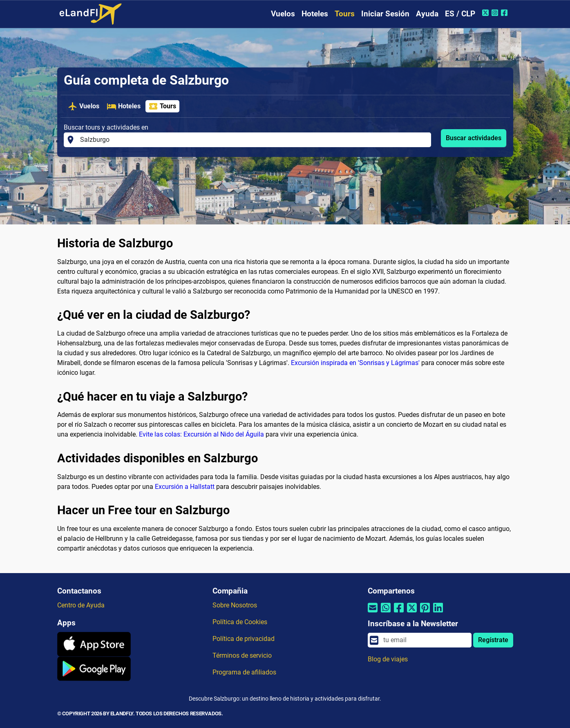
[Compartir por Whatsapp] (386, 613)
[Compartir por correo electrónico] (373, 613)
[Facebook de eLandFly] (505, 13)
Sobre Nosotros (235, 605)
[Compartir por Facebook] (399, 613)
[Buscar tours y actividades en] (253, 140)
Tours (345, 14)
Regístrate (493, 640)
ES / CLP (460, 14)
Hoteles (315, 14)
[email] (425, 640)
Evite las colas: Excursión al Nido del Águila (201, 434)
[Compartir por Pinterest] (425, 613)
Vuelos (283, 14)
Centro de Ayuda (81, 605)
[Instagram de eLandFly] (496, 13)
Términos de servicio (242, 655)
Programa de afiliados (244, 672)
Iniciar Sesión (385, 14)
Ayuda (427, 14)
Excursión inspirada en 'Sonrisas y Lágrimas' (355, 363)
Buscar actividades (474, 138)
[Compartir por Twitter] (412, 613)
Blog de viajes (388, 659)
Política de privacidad (244, 639)
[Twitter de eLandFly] (486, 13)
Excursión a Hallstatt (185, 487)
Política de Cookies (240, 622)
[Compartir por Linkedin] (438, 613)
